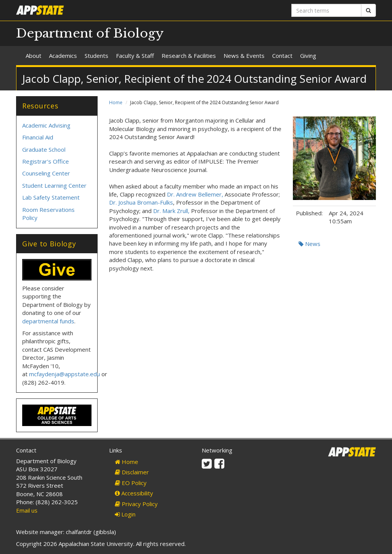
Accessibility (134, 493)
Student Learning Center (54, 185)
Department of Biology (90, 33)
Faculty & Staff (135, 56)
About (33, 56)
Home (116, 102)
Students (96, 56)
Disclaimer (132, 472)
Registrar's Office (46, 161)
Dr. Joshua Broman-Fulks (141, 202)
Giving (308, 56)
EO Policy (131, 483)
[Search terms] (326, 10)
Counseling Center (46, 173)
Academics (63, 56)
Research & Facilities (189, 56)
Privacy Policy (136, 504)
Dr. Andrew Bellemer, (195, 194)
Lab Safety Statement (51, 197)
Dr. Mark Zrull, (171, 211)
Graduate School (44, 149)
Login (125, 514)
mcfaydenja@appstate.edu (65, 374)
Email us (27, 510)
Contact (282, 56)
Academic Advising (46, 125)
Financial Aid (38, 137)
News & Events (244, 56)
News (310, 244)
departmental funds (48, 321)
